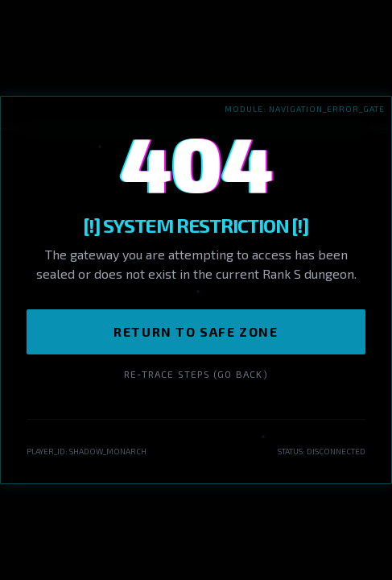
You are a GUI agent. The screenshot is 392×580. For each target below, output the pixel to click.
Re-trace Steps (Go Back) (196, 374)
